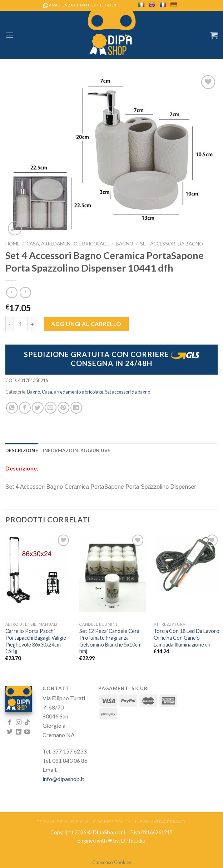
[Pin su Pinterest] (63, 408)
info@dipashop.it (63, 779)
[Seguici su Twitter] (10, 732)
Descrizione (22, 450)
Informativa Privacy (161, 822)
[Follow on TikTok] (27, 723)
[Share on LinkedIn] (76, 408)
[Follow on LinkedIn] (19, 732)
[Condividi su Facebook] (25, 408)
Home (13, 244)
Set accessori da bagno (172, 244)
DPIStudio (133, 841)
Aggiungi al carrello (86, 324)
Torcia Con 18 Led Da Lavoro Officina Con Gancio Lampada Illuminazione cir (187, 638)
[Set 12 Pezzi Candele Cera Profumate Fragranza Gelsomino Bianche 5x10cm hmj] (112, 572)
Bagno (125, 244)
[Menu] (10, 35)
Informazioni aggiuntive (77, 450)
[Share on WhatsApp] (12, 408)
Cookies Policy (112, 822)
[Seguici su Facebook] (10, 723)
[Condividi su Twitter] (38, 408)
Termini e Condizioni (63, 822)
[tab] (22, 450)
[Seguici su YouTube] (27, 732)
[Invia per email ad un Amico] (51, 408)
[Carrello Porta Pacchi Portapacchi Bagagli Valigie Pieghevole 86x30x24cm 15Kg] (38, 569)
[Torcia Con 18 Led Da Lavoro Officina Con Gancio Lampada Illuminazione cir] (187, 564)
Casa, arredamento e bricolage (68, 244)
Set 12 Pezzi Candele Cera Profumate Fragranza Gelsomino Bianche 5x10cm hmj (110, 641)
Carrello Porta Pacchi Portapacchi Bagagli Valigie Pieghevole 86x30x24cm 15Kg (36, 641)
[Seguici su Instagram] (19, 723)
